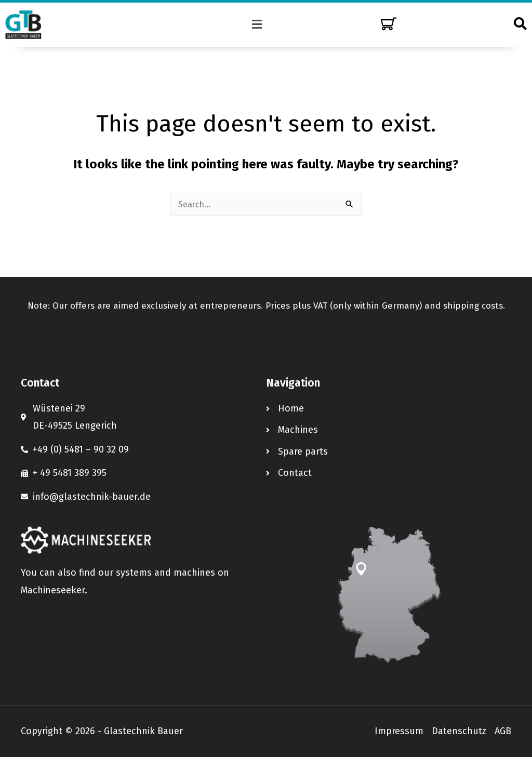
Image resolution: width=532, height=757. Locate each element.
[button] (257, 24)
